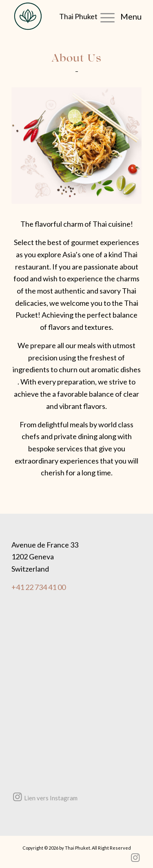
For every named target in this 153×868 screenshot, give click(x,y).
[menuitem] (117, 16)
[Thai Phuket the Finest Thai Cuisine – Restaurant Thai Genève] (35, 16)
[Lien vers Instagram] (17, 797)
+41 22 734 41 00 (39, 587)
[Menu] (117, 16)
